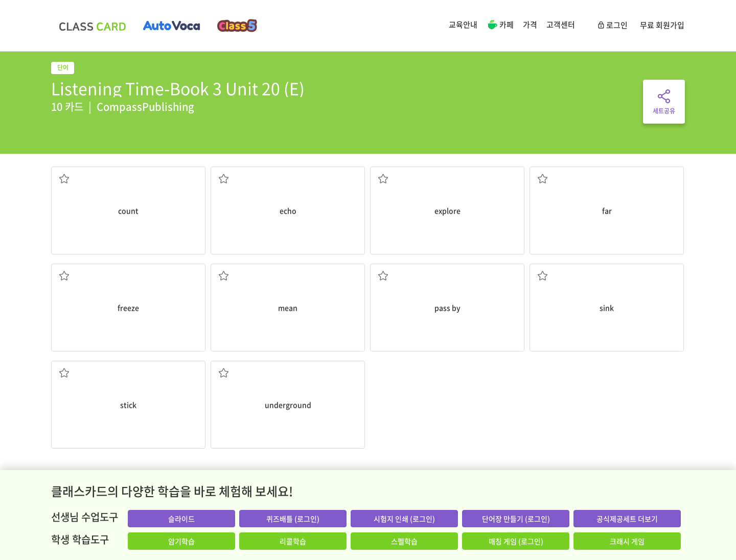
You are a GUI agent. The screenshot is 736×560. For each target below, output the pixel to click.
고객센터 (561, 25)
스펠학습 (404, 541)
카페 (500, 26)
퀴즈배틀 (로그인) (293, 519)
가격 (530, 25)
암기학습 (181, 541)
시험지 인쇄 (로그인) (404, 519)
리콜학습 (293, 541)
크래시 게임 (627, 541)
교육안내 (463, 25)
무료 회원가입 (662, 25)
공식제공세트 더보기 (627, 519)
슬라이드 (181, 519)
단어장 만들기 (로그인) (516, 519)
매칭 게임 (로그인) (516, 541)
